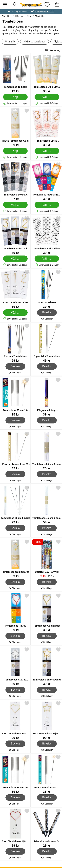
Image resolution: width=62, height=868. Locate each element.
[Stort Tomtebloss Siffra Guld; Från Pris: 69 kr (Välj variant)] (15, 289)
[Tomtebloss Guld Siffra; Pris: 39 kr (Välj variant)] (47, 74)
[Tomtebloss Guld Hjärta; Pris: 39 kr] (47, 612)
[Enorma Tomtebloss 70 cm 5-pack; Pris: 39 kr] (15, 451)
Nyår (29, 16)
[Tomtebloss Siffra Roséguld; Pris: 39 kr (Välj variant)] (47, 127)
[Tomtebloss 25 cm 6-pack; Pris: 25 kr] (47, 451)
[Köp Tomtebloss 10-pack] (15, 97)
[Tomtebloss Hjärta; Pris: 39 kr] (15, 612)
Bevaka (47, 313)
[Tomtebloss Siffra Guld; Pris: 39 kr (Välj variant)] (15, 235)
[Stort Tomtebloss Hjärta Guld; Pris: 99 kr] (15, 720)
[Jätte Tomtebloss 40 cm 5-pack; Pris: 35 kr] (47, 774)
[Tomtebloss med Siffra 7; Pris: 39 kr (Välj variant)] (47, 181)
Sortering (52, 50)
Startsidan (6, 16)
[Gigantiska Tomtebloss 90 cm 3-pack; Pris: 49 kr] (47, 343)
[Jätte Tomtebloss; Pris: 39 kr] (47, 289)
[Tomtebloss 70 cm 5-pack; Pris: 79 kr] (15, 505)
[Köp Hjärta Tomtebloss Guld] (15, 151)
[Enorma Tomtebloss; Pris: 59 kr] (15, 343)
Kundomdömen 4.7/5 (44, 11)
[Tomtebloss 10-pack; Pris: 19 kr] (15, 74)
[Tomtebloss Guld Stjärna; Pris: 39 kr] (15, 559)
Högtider (19, 16)
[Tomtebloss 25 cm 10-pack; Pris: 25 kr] (15, 397)
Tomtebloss (41, 16)
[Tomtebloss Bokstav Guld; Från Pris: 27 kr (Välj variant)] (15, 181)
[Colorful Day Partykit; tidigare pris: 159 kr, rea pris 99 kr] (47, 559)
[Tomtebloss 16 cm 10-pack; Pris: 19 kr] (15, 774)
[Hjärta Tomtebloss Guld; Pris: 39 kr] (15, 127)
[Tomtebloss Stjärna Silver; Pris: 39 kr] (15, 666)
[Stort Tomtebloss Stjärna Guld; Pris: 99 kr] (47, 720)
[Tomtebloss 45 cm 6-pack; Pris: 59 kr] (47, 505)
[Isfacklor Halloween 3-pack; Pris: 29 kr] (47, 828)
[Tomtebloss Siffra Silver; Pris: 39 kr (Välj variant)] (47, 235)
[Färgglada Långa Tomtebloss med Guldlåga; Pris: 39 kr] (47, 397)
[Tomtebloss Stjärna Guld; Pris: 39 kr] (47, 666)
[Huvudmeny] (5, 5)
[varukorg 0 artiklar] (57, 5)
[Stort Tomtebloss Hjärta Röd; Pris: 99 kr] (15, 828)
